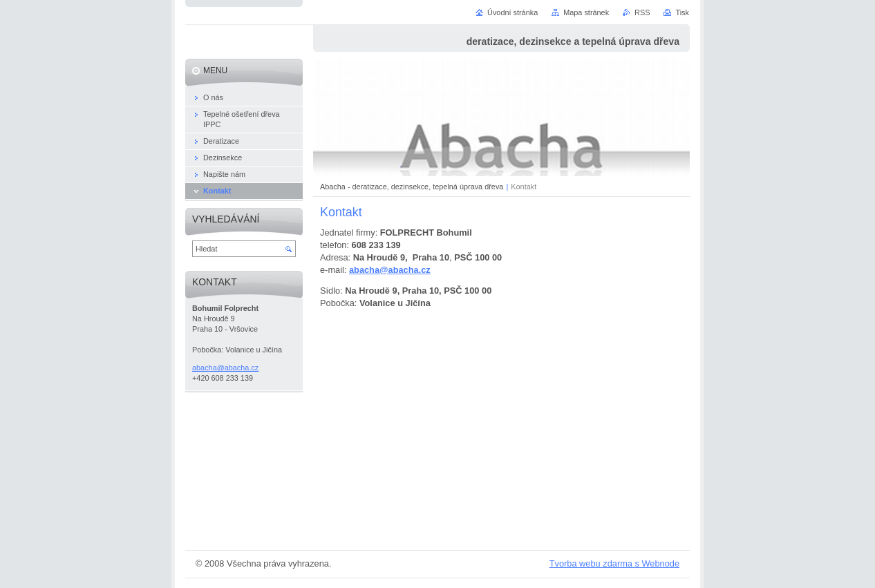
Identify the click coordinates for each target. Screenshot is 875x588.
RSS (642, 12)
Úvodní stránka (512, 12)
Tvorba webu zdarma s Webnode (614, 563)
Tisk (682, 12)
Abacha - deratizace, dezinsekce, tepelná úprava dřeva (412, 187)
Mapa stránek (586, 12)
